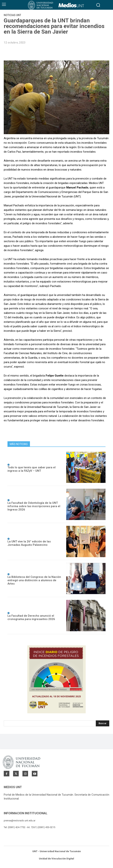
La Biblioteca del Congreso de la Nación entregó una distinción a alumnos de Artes (34, 580)
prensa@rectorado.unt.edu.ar (20, 821)
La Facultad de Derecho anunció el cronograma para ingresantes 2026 (31, 617)
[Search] (103, 723)
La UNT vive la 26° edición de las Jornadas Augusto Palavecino (29, 543)
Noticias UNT (12, 15)
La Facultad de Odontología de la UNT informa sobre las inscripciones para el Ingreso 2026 (34, 506)
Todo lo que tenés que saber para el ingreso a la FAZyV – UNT (32, 469)
